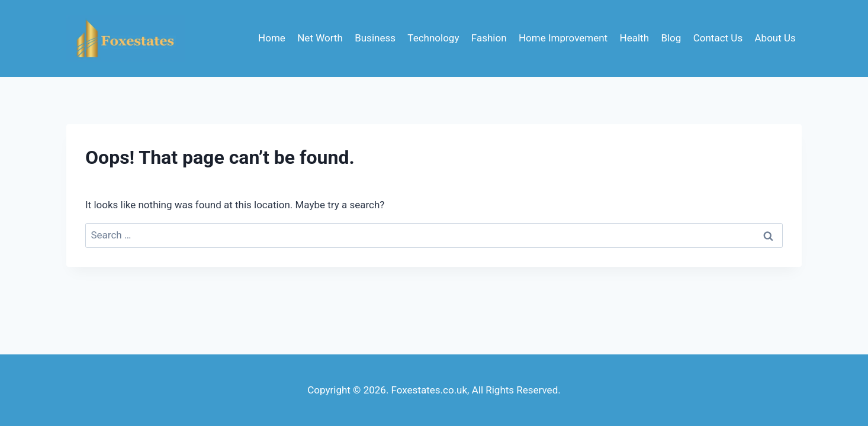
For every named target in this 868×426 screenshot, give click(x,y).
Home (272, 38)
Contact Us (718, 38)
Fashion (489, 38)
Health (634, 38)
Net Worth (320, 38)
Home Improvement (563, 38)
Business (375, 38)
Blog (671, 38)
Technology (433, 38)
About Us (775, 38)
